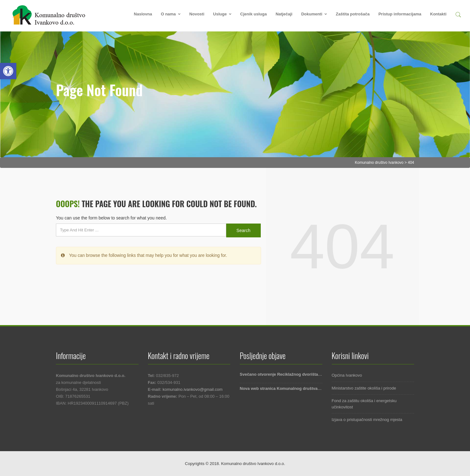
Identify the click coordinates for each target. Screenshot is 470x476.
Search (243, 230)
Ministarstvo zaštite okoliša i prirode (364, 388)
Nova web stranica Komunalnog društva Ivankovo (288, 388)
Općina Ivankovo (347, 375)
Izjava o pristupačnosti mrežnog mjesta (367, 420)
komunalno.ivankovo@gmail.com (192, 389)
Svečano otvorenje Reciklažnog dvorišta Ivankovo (288, 374)
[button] (458, 14)
